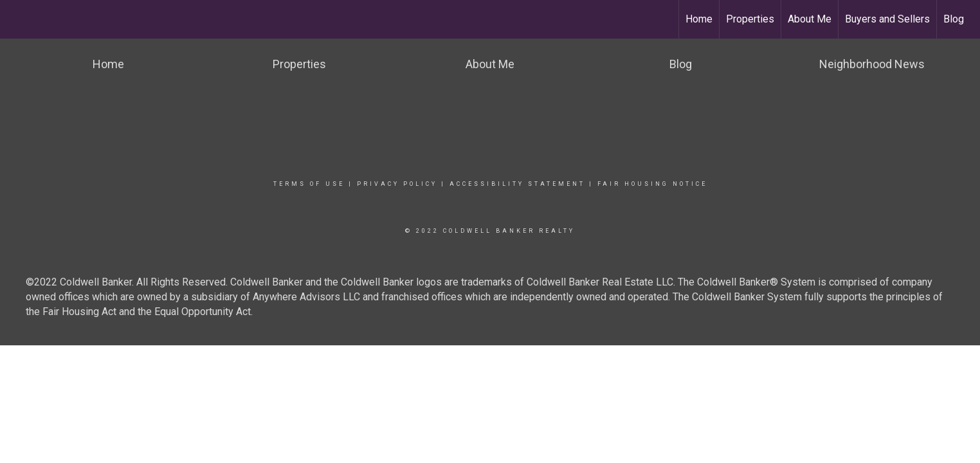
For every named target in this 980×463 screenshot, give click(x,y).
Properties (750, 19)
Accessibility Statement (517, 184)
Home (699, 19)
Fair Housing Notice (652, 184)
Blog (954, 19)
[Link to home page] (16, 19)
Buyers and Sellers (887, 19)
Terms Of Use (309, 184)
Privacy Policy (397, 184)
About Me (810, 19)
